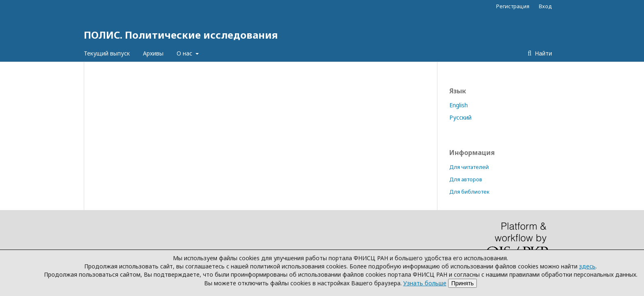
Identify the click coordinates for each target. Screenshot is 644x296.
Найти (543, 53)
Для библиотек (469, 192)
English (459, 105)
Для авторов (466, 179)
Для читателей (469, 167)
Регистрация (513, 6)
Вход (545, 6)
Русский (460, 117)
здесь (587, 266)
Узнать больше (425, 283)
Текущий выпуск (107, 53)
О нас (185, 53)
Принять (463, 283)
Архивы (153, 53)
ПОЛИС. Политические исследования (181, 35)
